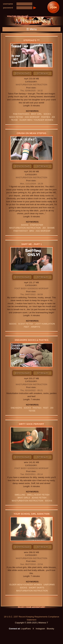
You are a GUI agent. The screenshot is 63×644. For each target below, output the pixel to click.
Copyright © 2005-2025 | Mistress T (32, 623)
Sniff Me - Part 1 (32, 244)
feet (26, 327)
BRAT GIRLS (24, 498)
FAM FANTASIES (21, 114)
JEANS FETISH (39, 498)
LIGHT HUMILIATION (45, 324)
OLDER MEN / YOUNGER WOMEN (36, 120)
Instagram (40, 629)
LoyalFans (26, 629)
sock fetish (16, 117)
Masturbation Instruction (32, 85)
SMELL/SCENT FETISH (38, 495)
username (8, 4)
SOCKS (47, 114)
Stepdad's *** (31, 40)
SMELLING (20, 495)
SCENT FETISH (26, 324)
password (8, 8)
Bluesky (51, 629)
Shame (51, 228)
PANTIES (46, 117)
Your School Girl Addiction (31, 514)
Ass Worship (32, 117)
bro (32, 231)
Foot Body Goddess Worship (31, 288)
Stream (43, 74)
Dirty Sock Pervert (31, 424)
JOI (53, 117)
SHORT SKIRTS (36, 588)
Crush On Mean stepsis (32, 133)
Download (23, 74)
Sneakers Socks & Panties (32, 340)
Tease (14, 120)
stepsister (36, 225)
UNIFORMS (49, 585)
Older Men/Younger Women (26, 585)
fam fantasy (21, 231)
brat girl (36, 114)
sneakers (16, 408)
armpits (36, 327)
